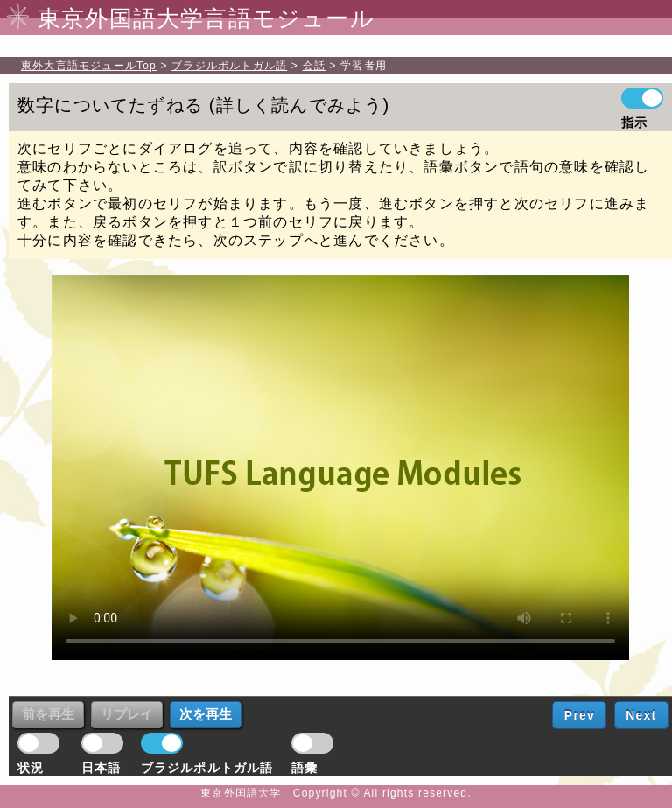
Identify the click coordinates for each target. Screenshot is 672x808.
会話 (314, 66)
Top (89, 66)
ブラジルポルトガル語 (229, 66)
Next (641, 715)
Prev (580, 715)
